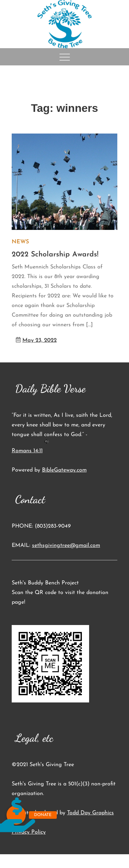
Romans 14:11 (27, 451)
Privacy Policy (29, 832)
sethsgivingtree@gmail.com (66, 546)
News (20, 242)
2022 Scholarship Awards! (55, 255)
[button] (16, 815)
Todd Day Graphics (90, 813)
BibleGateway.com (64, 470)
